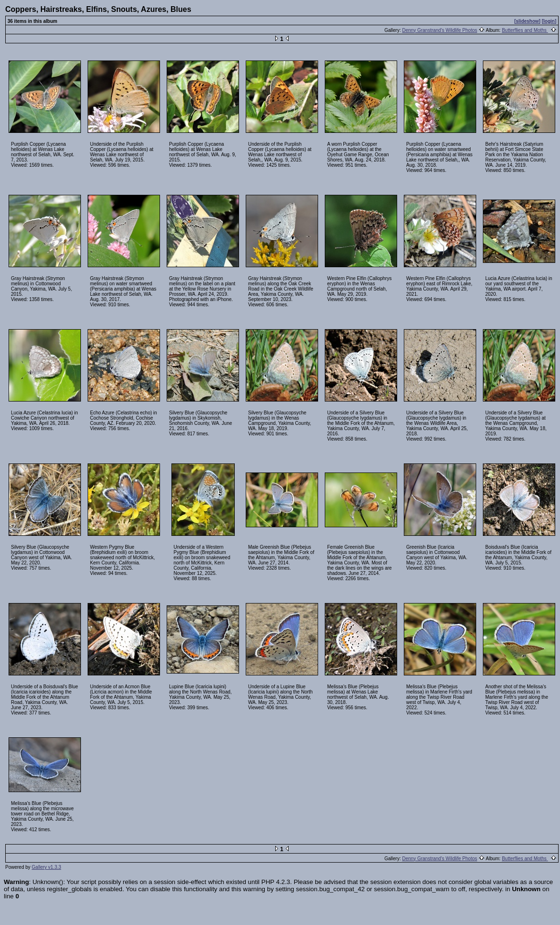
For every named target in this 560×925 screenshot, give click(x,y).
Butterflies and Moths (525, 30)
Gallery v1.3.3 (47, 867)
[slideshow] (527, 21)
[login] (549, 21)
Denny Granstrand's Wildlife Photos (440, 30)
